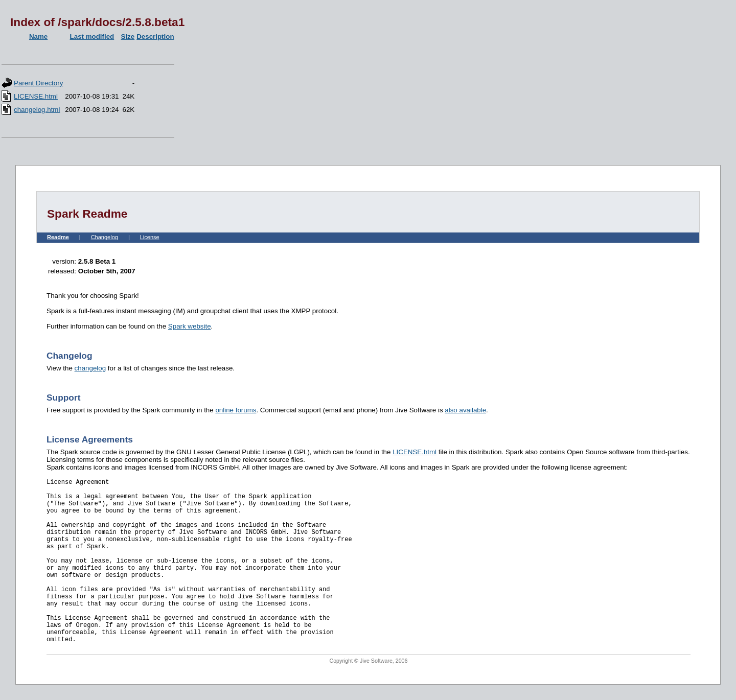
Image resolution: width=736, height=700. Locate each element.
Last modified (92, 37)
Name (38, 37)
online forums (236, 410)
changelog (90, 368)
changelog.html (37, 110)
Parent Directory (38, 83)
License (150, 237)
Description (155, 37)
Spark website (190, 326)
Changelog (105, 237)
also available (465, 410)
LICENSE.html (36, 96)
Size (128, 37)
